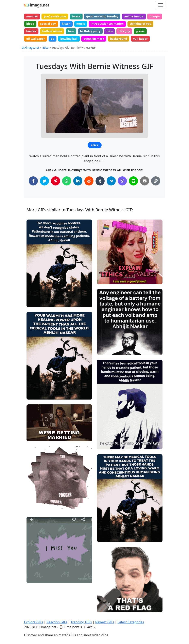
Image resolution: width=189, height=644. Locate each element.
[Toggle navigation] (161, 5)
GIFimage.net (30, 48)
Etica (46, 48)
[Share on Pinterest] (56, 181)
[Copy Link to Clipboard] (156, 181)
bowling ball (69, 39)
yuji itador (140, 39)
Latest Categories (131, 622)
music (81, 24)
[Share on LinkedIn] (78, 181)
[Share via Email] (145, 181)
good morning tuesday (102, 16)
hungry (155, 16)
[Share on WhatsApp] (67, 181)
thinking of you (141, 24)
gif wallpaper (36, 39)
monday (32, 16)
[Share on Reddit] (89, 181)
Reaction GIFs (57, 622)
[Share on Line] (133, 181)
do (53, 39)
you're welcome (55, 16)
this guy (124, 31)
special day (48, 24)
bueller (31, 31)
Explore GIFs (34, 622)
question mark (94, 39)
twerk (76, 16)
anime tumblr (134, 16)
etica (95, 145)
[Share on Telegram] (111, 181)
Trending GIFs (81, 622)
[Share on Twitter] (44, 181)
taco (71, 31)
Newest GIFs (105, 622)
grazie (140, 31)
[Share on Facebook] (33, 181)
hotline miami (52, 31)
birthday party (90, 31)
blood (30, 24)
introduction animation (107, 24)
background (119, 39)
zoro (109, 31)
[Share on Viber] (122, 181)
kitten (66, 24)
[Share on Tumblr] (100, 181)
